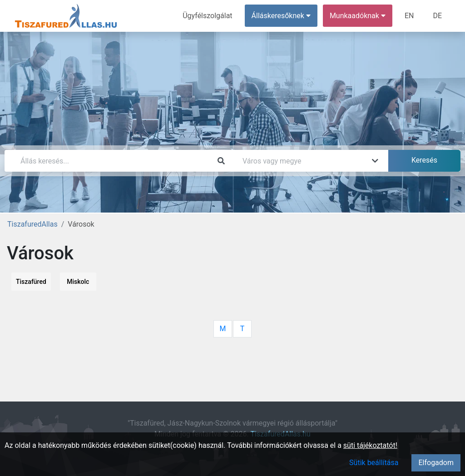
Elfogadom (436, 463)
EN (409, 16)
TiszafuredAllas (32, 224)
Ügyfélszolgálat (207, 16)
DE (437, 16)
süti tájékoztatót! (370, 445)
